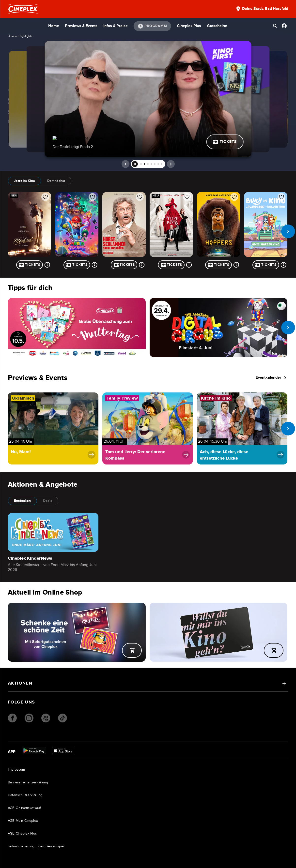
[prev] (125, 164)
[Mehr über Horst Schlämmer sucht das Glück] (142, 265)
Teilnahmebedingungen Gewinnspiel (36, 846)
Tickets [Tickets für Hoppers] (219, 265)
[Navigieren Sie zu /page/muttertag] (77, 328)
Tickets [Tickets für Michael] (30, 265)
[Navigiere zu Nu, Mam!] (53, 428)
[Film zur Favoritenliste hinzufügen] (45, 197)
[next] (171, 164)
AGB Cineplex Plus (22, 834)
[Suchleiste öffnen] (275, 26)
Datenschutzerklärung (25, 795)
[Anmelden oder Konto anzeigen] (284, 26)
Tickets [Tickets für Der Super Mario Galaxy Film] (77, 265)
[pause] (135, 164)
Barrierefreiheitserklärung (28, 782)
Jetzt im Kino (24, 181)
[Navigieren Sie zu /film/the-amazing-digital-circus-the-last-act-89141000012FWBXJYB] (218, 328)
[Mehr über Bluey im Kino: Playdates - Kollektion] (283, 265)
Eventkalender (272, 378)
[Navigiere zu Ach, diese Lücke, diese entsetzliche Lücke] (242, 428)
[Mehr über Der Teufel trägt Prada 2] (189, 265)
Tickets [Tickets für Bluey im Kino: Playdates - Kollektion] (266, 265)
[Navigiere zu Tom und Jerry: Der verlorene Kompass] (148, 428)
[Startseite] (23, 9)
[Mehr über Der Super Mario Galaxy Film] (94, 265)
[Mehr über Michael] (47, 265)
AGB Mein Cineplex (23, 821)
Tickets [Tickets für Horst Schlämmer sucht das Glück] (124, 265)
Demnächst (56, 181)
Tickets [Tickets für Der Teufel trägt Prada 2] (171, 265)
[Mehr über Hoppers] (236, 265)
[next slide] (288, 231)
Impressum (16, 770)
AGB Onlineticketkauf (24, 808)
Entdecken (22, 501)
